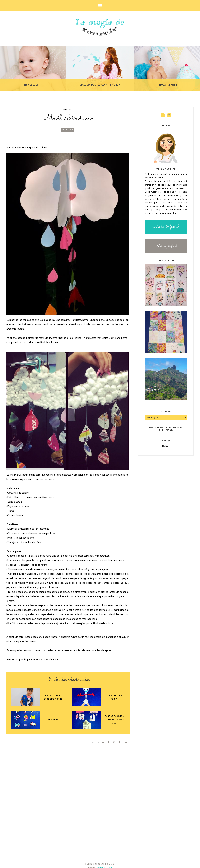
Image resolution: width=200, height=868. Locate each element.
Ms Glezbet (68, 130)
